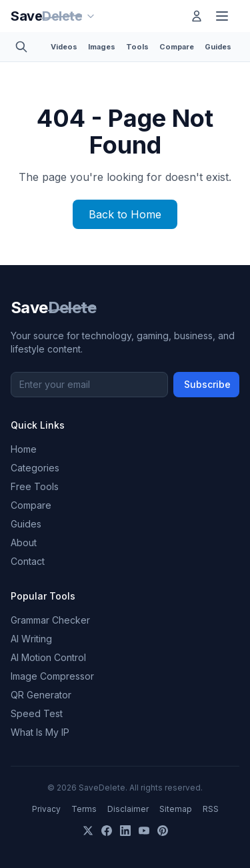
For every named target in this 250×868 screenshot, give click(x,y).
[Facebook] (107, 831)
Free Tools (35, 486)
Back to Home (125, 214)
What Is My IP (40, 732)
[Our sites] (98, 16)
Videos (64, 47)
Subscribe (207, 384)
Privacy (46, 809)
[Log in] (197, 16)
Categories (35, 468)
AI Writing (31, 639)
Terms (84, 809)
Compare (177, 47)
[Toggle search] (25, 47)
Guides (218, 47)
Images (102, 47)
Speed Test (37, 713)
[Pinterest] (163, 831)
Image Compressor (52, 676)
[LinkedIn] (125, 831)
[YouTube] (144, 831)
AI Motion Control (48, 657)
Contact (28, 561)
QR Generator (41, 695)
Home (24, 449)
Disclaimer (128, 809)
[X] (88, 831)
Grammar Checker (50, 620)
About (24, 542)
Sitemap (176, 809)
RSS (211, 809)
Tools (137, 47)
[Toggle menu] (225, 16)
